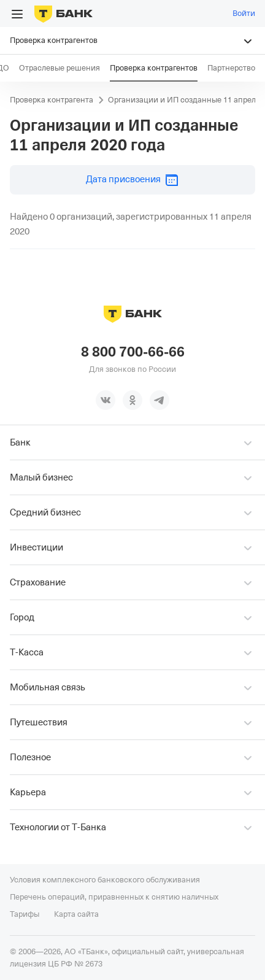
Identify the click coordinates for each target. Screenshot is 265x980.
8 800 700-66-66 (133, 352)
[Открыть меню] (17, 14)
